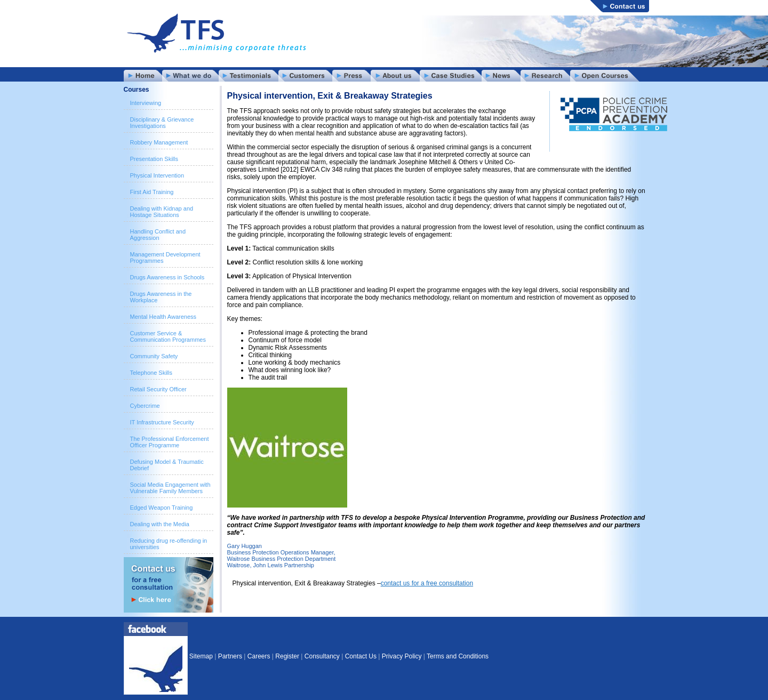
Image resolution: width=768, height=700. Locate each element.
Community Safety (154, 356)
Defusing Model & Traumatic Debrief (167, 465)
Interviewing (146, 103)
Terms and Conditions (458, 656)
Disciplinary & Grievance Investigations (162, 123)
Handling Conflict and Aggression (158, 235)
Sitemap (201, 656)
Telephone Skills (151, 373)
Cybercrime (145, 406)
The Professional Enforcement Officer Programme (170, 442)
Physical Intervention (157, 175)
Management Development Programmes (165, 258)
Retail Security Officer (158, 389)
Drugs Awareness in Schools (167, 277)
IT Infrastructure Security (162, 422)
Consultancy (322, 656)
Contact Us (361, 656)
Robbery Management (159, 142)
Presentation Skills (154, 159)
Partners (230, 656)
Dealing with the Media (160, 524)
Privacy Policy (402, 656)
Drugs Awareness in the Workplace (161, 297)
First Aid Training (152, 192)
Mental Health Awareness (163, 317)
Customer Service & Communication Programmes (168, 336)
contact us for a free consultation (427, 583)
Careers (259, 656)
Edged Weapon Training (162, 508)
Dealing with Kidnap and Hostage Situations (162, 212)
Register (287, 656)
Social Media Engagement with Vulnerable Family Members (170, 488)
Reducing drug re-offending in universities (169, 544)
